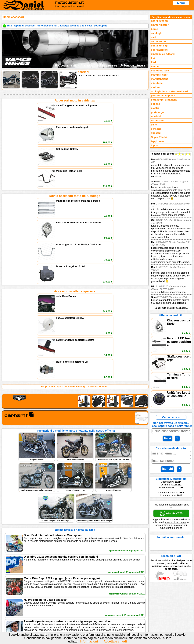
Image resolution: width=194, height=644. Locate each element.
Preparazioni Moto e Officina (23, 612)
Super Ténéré (159, 137)
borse (154, 29)
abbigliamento (160, 21)
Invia (167, 438)
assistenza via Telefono (67, 604)
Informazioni (89, 641)
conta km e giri (160, 46)
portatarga (157, 112)
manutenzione (160, 79)
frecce (155, 66)
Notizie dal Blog (16, 615)
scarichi (156, 116)
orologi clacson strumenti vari (169, 91)
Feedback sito (14, 608)
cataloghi (157, 33)
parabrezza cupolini (163, 96)
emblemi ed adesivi (163, 54)
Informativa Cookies (65, 612)
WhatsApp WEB (171, 513)
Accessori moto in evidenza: (75, 100)
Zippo (154, 145)
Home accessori (13, 17)
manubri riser (159, 75)
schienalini (158, 120)
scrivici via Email (63, 600)
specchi (156, 133)
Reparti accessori (17, 600)
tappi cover (158, 141)
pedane (156, 104)
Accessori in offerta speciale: (75, 186)
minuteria (157, 83)
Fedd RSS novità (63, 615)
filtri (153, 62)
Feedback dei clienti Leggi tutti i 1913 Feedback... (171, 231)
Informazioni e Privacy (66, 608)
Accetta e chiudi (115, 641)
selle (154, 125)
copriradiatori (159, 50)
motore (155, 87)
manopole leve (160, 71)
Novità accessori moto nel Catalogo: (75, 143)
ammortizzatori (160, 25)
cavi (153, 37)
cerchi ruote (158, 41)
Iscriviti (167, 469)
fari (153, 58)
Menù (181, 3)
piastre (155, 108)
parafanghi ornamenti (164, 100)
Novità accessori (16, 604)
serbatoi (156, 129)
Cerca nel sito (171, 417)
